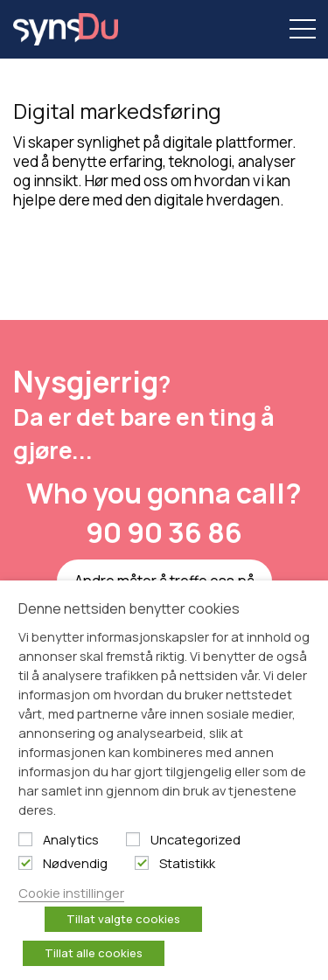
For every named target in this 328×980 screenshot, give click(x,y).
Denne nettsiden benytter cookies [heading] (129, 608)
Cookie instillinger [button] (71, 893)
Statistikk (187, 863)
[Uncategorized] (133, 839)
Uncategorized (195, 839)
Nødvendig (75, 863)
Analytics (71, 839)
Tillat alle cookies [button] (94, 953)
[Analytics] (25, 839)
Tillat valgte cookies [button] (123, 919)
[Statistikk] (142, 863)
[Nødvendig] (25, 863)
